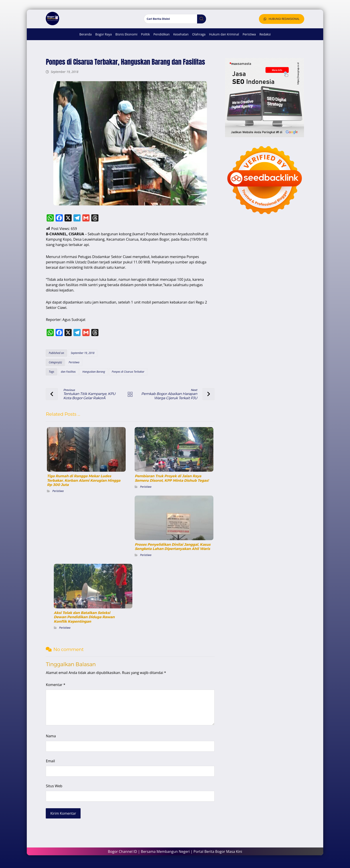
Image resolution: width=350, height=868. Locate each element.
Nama (51, 738)
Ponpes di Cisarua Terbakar (128, 373)
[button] (200, 21)
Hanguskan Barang (93, 373)
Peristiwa (74, 364)
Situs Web (54, 787)
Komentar (55, 686)
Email (50, 763)
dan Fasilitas (68, 373)
